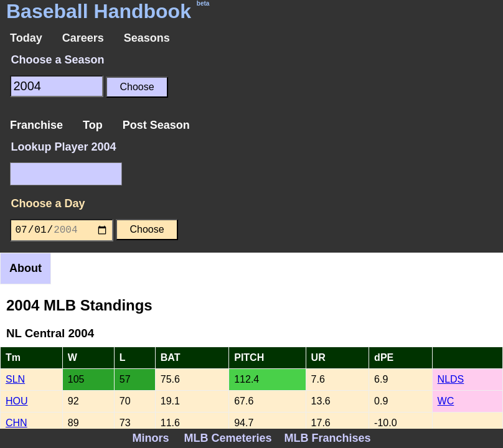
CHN (16, 423)
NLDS (451, 379)
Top (93, 125)
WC (446, 401)
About (26, 268)
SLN (15, 379)
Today (26, 38)
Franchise (36, 125)
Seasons (147, 38)
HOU (17, 401)
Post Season (156, 125)
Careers (83, 38)
